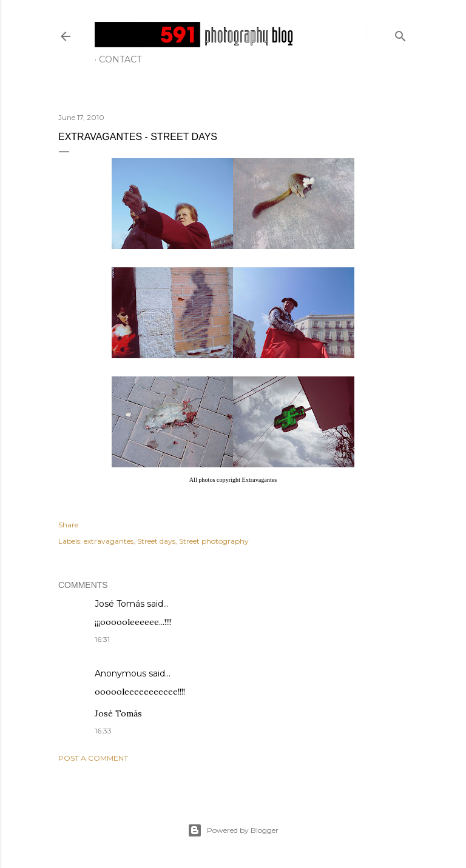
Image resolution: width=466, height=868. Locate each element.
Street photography (214, 541)
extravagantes (109, 541)
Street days (156, 541)
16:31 (102, 639)
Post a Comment (93, 758)
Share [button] (68, 525)
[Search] (400, 34)
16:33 (103, 731)
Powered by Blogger (233, 830)
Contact (120, 59)
